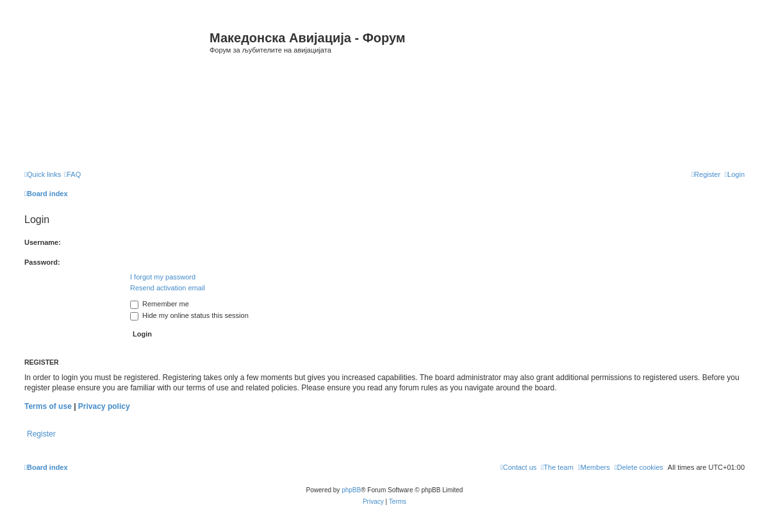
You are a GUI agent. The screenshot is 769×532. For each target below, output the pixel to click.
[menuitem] (72, 174)
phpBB (351, 490)
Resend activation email (168, 288)
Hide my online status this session (189, 315)
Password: (42, 262)
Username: (43, 242)
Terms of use (48, 406)
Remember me (160, 304)
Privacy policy (104, 406)
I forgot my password (163, 277)
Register (41, 434)
